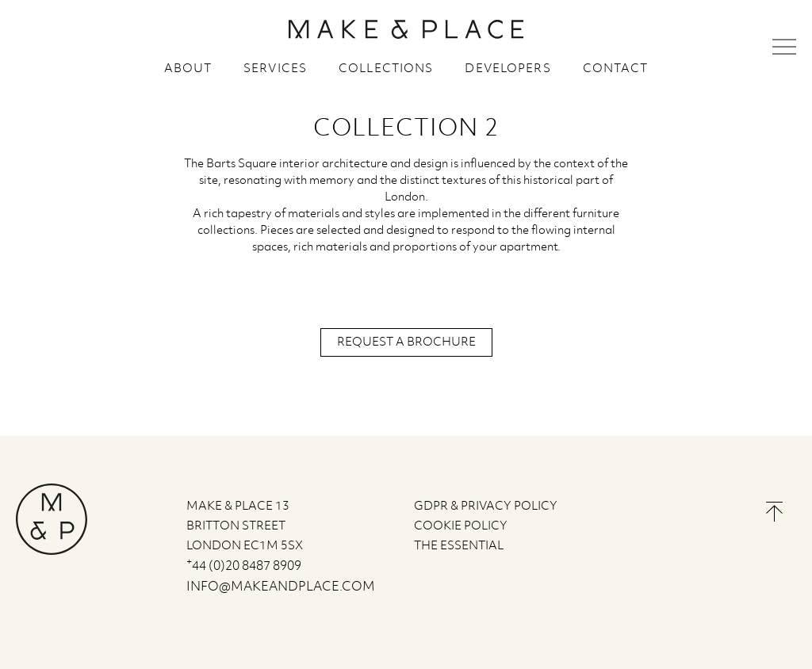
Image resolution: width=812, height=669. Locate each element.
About (188, 69)
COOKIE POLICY (461, 526)
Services (275, 69)
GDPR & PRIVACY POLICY (486, 507)
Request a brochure (406, 342)
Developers (507, 69)
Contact (616, 69)
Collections (386, 69)
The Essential (459, 546)
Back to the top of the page (774, 512)
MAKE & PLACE (406, 29)
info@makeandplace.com (281, 587)
